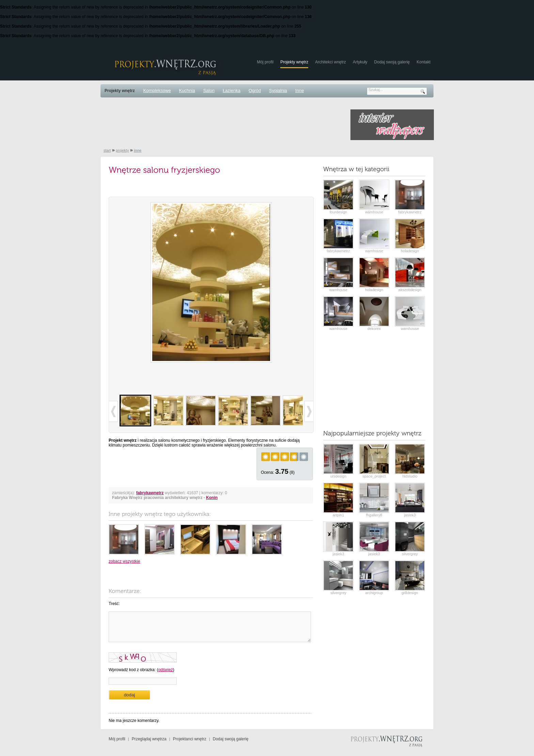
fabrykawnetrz (150, 493)
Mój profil (265, 62)
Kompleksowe (157, 90)
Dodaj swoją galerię (392, 62)
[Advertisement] (224, 125)
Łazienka (232, 90)
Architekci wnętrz (331, 62)
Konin (212, 498)
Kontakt (423, 62)
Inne (300, 90)
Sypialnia (278, 90)
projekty (122, 150)
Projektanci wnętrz (190, 739)
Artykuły (360, 62)
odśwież (165, 670)
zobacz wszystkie (124, 561)
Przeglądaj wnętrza (149, 739)
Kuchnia (187, 90)
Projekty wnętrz (294, 62)
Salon (209, 90)
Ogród (255, 90)
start (107, 150)
